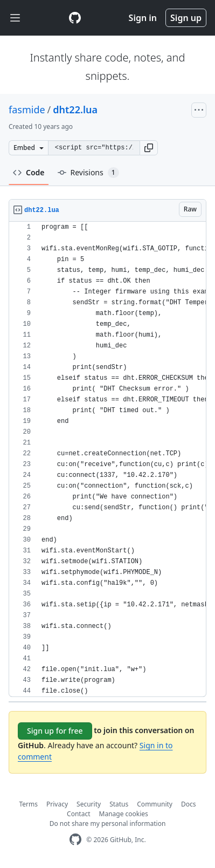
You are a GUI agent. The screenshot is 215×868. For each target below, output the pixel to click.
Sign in (143, 18)
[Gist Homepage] (75, 18)
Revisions (88, 173)
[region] (107, 459)
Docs (189, 804)
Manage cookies (124, 814)
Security (89, 804)
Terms (29, 804)
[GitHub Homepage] (75, 840)
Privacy (57, 804)
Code (29, 172)
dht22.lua (75, 110)
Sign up (186, 18)
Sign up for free (55, 731)
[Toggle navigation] (15, 18)
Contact (78, 814)
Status (119, 804)
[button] (149, 148)
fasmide (27, 110)
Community (155, 804)
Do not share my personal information (108, 823)
